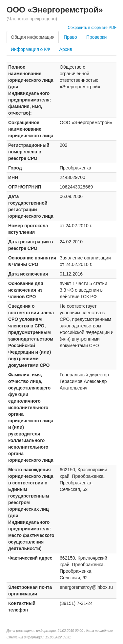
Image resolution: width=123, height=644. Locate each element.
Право (70, 37)
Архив (66, 49)
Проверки (96, 37)
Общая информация (33, 37)
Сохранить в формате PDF (92, 28)
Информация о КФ (31, 49)
